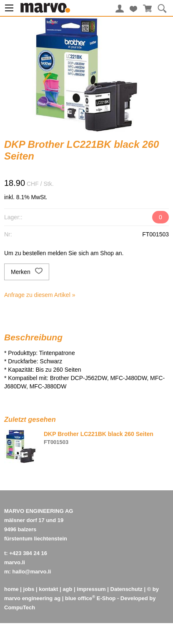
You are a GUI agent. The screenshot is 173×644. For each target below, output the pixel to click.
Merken (27, 272)
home (11, 589)
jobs (29, 589)
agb (67, 589)
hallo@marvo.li (32, 572)
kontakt (48, 589)
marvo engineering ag (32, 598)
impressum (91, 589)
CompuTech (20, 607)
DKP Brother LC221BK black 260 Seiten (99, 434)
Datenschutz (127, 589)
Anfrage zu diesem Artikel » (40, 295)
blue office (80, 598)
